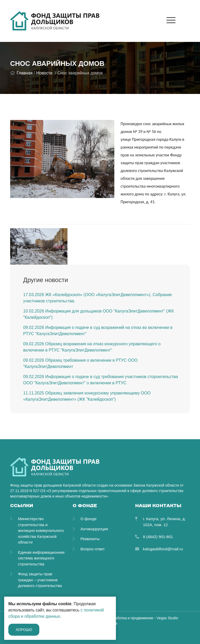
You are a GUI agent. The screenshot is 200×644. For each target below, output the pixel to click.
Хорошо (24, 630)
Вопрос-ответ (93, 549)
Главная (21, 73)
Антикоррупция (94, 529)
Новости (44, 73)
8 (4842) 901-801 (158, 537)
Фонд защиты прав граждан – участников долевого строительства (40, 580)
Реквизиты (90, 539)
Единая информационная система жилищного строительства (41, 558)
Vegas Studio (167, 618)
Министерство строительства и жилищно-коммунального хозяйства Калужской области (41, 530)
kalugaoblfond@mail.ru (163, 549)
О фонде (89, 519)
